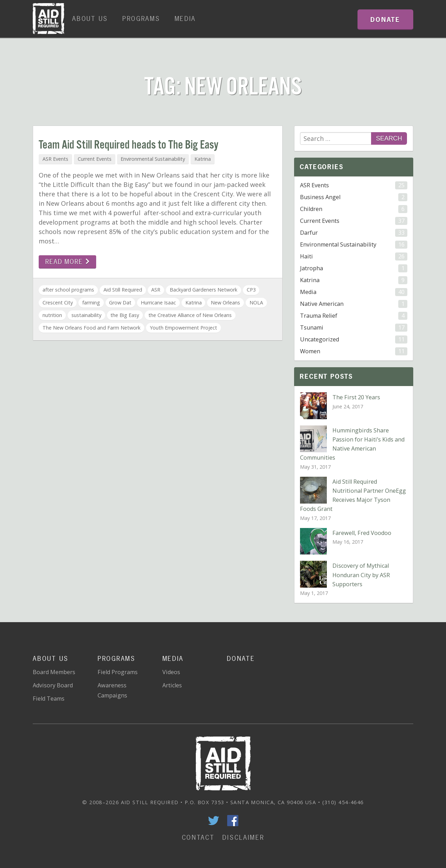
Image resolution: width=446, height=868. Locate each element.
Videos (171, 672)
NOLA (256, 303)
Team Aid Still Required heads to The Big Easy (129, 145)
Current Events (95, 159)
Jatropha (353, 268)
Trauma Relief (353, 316)
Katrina (203, 159)
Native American (353, 304)
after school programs (68, 290)
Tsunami (353, 328)
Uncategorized (353, 339)
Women (353, 351)
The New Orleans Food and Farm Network (91, 328)
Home (48, 19)
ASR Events (55, 159)
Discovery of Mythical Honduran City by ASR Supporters (361, 575)
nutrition (52, 315)
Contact (198, 837)
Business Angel (353, 197)
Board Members (54, 672)
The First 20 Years (356, 397)
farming (91, 303)
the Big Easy (125, 315)
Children (353, 209)
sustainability (86, 315)
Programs (141, 19)
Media (185, 19)
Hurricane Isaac (158, 303)
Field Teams (49, 699)
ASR (156, 290)
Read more (67, 262)
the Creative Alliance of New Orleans (190, 315)
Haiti (353, 256)
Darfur (353, 233)
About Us (90, 19)
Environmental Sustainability (153, 159)
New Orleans (225, 303)
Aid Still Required (123, 290)
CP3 (251, 290)
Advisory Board (53, 685)
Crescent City (58, 303)
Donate (241, 659)
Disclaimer (243, 837)
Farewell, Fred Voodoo (362, 533)
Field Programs (118, 672)
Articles (172, 685)
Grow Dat (120, 303)
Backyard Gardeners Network (203, 290)
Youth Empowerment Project (183, 328)
